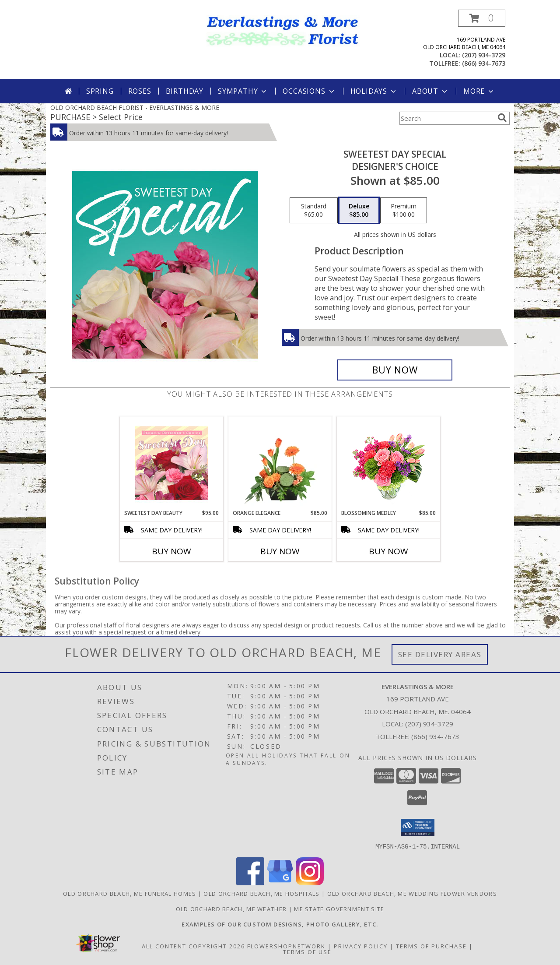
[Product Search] (447, 118)
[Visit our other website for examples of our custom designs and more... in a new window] (280, 924)
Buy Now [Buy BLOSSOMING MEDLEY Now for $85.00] (388, 551)
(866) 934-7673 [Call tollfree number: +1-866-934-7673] (484, 63)
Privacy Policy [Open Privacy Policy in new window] (361, 946)
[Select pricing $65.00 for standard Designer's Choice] (314, 211)
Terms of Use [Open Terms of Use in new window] (307, 951)
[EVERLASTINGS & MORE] (283, 30)
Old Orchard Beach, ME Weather (231, 909)
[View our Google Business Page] (280, 882)
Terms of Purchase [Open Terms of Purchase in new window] (431, 946)
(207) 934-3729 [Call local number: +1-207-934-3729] (484, 55)
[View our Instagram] (310, 882)
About (430, 91)
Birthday (185, 91)
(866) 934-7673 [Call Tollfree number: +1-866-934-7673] (435, 736)
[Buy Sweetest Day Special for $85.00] (395, 370)
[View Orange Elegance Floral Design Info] (280, 463)
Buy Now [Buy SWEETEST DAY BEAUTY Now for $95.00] (171, 551)
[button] (482, 18)
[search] (502, 118)
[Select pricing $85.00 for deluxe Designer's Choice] (359, 211)
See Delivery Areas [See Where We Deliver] (440, 654)
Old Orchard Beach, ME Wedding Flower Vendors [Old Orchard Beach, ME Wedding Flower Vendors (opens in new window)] (412, 893)
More (479, 91)
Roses (140, 91)
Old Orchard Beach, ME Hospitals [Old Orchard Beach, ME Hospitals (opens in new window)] (261, 893)
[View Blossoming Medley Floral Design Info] (389, 463)
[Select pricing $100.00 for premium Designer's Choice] (404, 211)
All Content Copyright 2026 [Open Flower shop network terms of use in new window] (193, 946)
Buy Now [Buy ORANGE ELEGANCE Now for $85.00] (280, 551)
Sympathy (243, 91)
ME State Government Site (339, 909)
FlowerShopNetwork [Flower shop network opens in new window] (286, 946)
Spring (100, 91)
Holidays (374, 91)
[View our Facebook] (250, 882)
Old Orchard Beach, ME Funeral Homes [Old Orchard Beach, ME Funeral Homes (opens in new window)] (130, 893)
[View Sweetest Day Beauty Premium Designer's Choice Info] (172, 463)
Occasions (309, 91)
